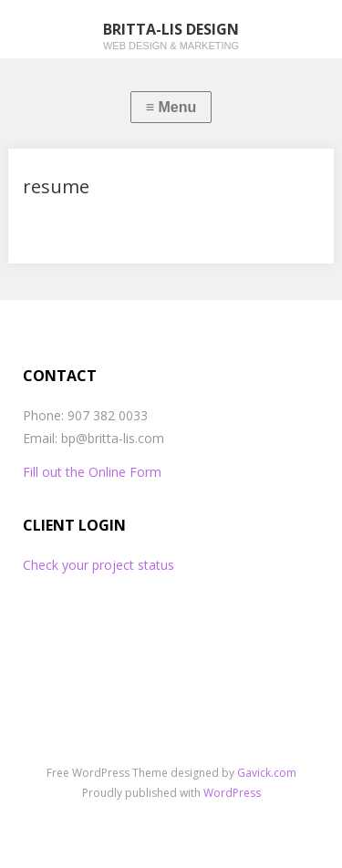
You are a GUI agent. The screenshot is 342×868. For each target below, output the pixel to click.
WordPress (232, 793)
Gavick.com (267, 773)
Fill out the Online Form (92, 472)
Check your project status (98, 565)
